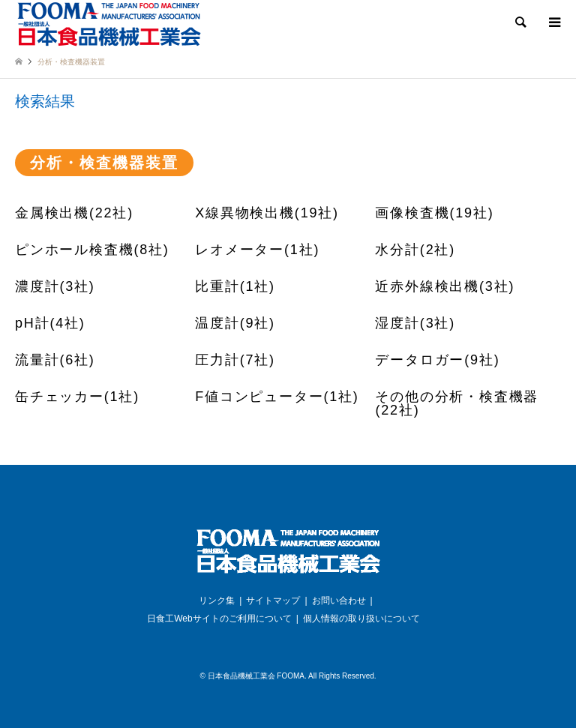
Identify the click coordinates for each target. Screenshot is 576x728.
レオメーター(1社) (257, 250)
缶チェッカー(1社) (77, 397)
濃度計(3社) (55, 286)
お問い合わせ (339, 601)
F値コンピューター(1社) (277, 397)
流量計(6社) (55, 360)
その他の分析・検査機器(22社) (457, 403)
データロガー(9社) (437, 360)
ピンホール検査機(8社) (92, 250)
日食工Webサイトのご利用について (219, 619)
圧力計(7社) (235, 360)
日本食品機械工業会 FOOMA (256, 676)
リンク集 (217, 601)
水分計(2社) (415, 250)
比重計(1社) (235, 286)
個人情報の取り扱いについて (361, 619)
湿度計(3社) (415, 323)
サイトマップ (273, 601)
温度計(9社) (235, 323)
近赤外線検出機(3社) (445, 286)
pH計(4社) (50, 323)
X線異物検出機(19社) (267, 213)
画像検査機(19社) (434, 213)
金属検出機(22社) (74, 213)
